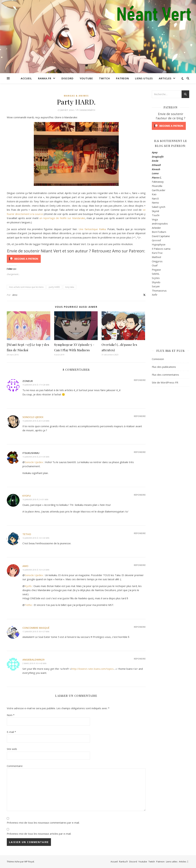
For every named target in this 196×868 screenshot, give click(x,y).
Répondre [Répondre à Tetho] (140, 533)
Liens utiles (144, 78)
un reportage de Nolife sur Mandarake (62, 218)
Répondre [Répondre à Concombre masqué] (140, 627)
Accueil (26, 78)
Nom (11, 715)
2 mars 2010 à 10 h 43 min (34, 663)
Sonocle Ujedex (33, 417)
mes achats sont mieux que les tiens (26, 287)
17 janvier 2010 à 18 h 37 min (36, 632)
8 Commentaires (86, 110)
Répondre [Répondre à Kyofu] (140, 495)
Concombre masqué (36, 628)
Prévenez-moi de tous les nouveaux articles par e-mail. (39, 834)
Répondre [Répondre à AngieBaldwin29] (140, 659)
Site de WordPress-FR (165, 382)
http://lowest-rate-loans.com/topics (93, 669)
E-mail (11, 732)
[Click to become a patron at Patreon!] (76, 259)
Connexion (158, 359)
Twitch (104, 78)
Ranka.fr (45, 78)
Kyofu (27, 496)
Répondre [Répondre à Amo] (140, 565)
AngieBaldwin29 (33, 660)
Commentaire (15, 766)
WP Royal (29, 862)
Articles (165, 78)
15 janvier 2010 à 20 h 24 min (36, 421)
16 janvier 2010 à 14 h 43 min (36, 538)
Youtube (86, 78)
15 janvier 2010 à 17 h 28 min (36, 385)
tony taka (70, 287)
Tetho (27, 534)
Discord (68, 78)
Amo (15, 295)
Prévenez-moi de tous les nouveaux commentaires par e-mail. (43, 823)
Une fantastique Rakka (92, 229)
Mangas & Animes (76, 96)
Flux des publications (164, 367)
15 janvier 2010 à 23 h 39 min (36, 457)
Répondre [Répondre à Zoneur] (140, 380)
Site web (12, 749)
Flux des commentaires (165, 375)
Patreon (122, 78)
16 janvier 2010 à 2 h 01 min (35, 499)
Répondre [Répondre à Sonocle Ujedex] (140, 416)
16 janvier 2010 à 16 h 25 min (36, 570)
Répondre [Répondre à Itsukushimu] (140, 452)
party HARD (54, 287)
